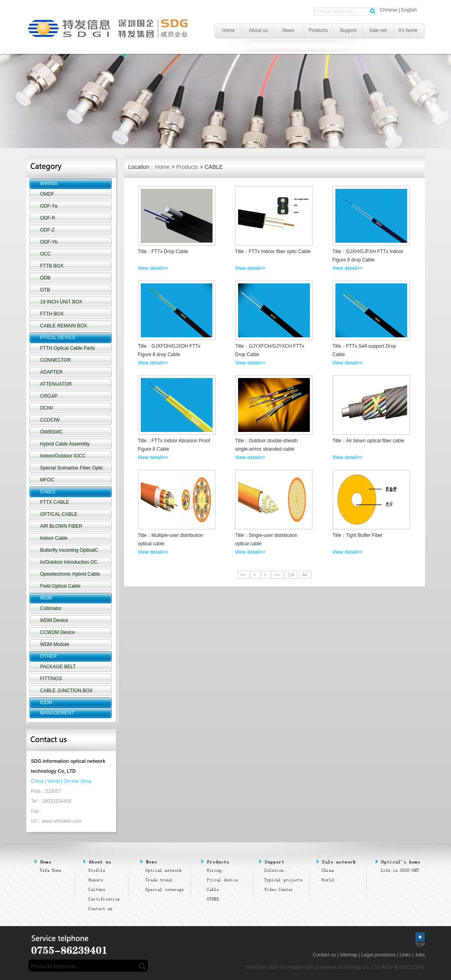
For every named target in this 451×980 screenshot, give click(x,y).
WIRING (49, 184)
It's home (408, 30)
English (409, 10)
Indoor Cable (54, 538)
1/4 (291, 575)
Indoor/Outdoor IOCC (63, 456)
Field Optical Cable (60, 586)
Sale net (378, 30)
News (288, 30)
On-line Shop (78, 781)
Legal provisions (379, 955)
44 (305, 575)
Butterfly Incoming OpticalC (69, 550)
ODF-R (48, 218)
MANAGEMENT (57, 713)
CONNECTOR (56, 360)
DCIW (47, 408)
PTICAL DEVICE (58, 338)
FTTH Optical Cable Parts (68, 348)
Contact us (324, 955)
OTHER (49, 656)
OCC (46, 254)
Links (405, 955)
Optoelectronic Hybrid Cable (70, 574)
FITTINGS (51, 679)
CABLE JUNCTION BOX (67, 691)
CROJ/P (49, 396)
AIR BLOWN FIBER (61, 526)
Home (228, 30)
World (54, 781)
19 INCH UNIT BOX (61, 302)
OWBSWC (52, 432)
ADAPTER (52, 372)
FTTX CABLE (55, 502)
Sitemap (349, 955)
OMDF (47, 194)
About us (258, 30)
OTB (45, 290)
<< (243, 575)
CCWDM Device (58, 632)
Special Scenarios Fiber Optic (72, 468)
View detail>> (153, 268)
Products (318, 30)
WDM (46, 598)
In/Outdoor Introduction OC (69, 562)
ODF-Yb (49, 242)
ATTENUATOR (56, 384)
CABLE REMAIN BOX (64, 326)
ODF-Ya (49, 206)
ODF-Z (48, 230)
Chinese (388, 10)
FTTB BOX (52, 266)
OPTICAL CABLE (59, 514)
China (37, 781)
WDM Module (55, 644)
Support (348, 30)
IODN (46, 703)
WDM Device (54, 620)
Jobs (420, 955)
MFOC (47, 480)
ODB (45, 278)
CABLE (48, 492)
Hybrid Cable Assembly (65, 444)
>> (278, 575)
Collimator (51, 608)
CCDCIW (50, 420)
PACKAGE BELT (58, 667)
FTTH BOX (52, 314)
